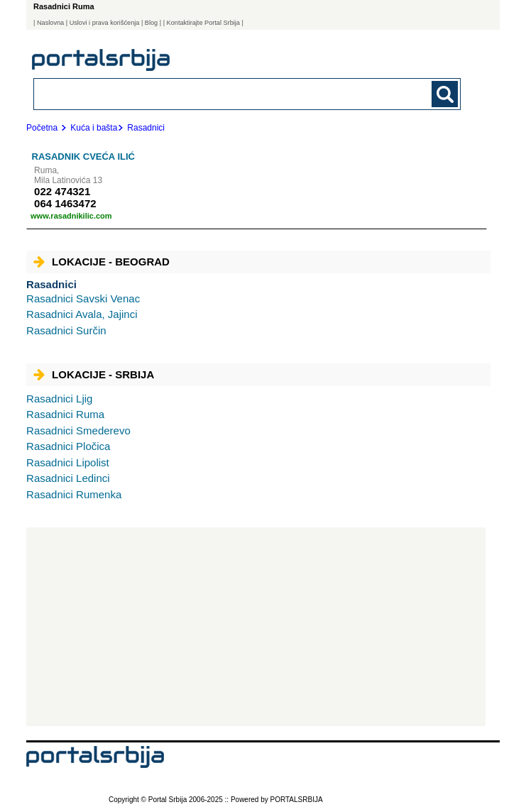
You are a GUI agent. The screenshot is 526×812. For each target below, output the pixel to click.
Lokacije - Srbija (94, 374)
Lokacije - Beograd (102, 262)
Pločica (68, 446)
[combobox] (206, 93)
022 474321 (62, 191)
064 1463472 (65, 203)
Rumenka (74, 494)
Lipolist (68, 462)
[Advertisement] (256, 627)
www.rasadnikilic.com (71, 216)
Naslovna (50, 23)
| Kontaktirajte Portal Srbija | (203, 23)
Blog (151, 23)
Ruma (65, 414)
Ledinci (68, 478)
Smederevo (78, 430)
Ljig (59, 399)
